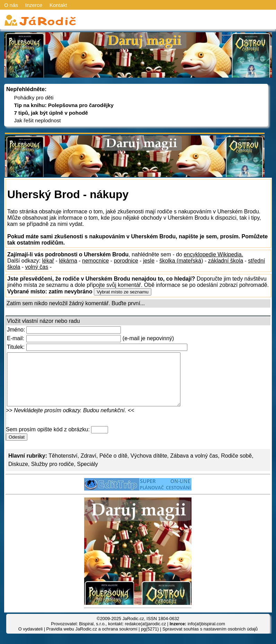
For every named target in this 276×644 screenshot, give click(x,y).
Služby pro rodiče (53, 474)
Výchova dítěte (149, 466)
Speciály (87, 474)
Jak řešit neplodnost (37, 120)
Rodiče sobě (236, 466)
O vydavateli (30, 639)
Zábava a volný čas (194, 466)
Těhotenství (63, 466)
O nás (11, 5)
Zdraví (88, 466)
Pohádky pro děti (34, 98)
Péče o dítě (113, 466)
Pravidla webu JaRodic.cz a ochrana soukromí (92, 639)
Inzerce (34, 5)
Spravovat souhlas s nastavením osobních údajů (210, 639)
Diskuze (18, 474)
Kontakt (58, 5)
